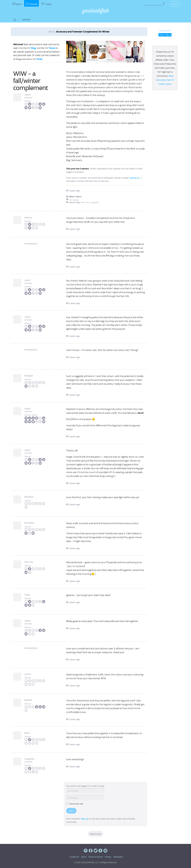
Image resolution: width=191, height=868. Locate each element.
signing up (134, 178)
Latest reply (74, 202)
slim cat (29, 562)
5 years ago (73, 191)
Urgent (26, 20)
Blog (34, 48)
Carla (27, 595)
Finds (40, 59)
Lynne (28, 674)
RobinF (28, 700)
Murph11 (29, 497)
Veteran (28, 101)
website (28, 98)
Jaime (28, 621)
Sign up (85, 819)
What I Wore (165, 35)
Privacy (108, 857)
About (84, 857)
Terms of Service (95, 857)
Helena (28, 218)
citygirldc (29, 759)
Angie (28, 409)
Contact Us (74, 857)
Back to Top (96, 834)
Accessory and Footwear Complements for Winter (83, 32)
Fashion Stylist (31, 415)
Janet (27, 95)
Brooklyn (29, 523)
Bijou (27, 733)
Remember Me (75, 804)
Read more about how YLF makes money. (165, 80)
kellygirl (29, 376)
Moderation (118, 857)
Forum (52, 48)
